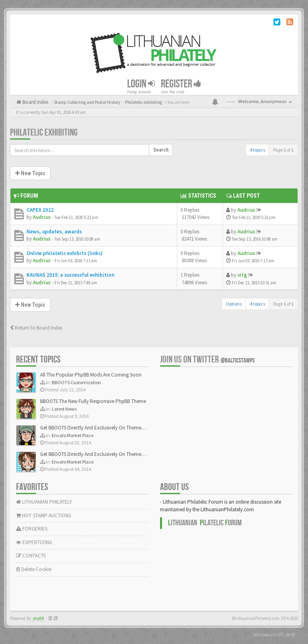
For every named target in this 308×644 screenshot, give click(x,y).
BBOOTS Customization (76, 382)
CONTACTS (31, 556)
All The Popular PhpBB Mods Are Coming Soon (91, 375)
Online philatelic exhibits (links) (65, 253)
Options (234, 304)
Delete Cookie (34, 569)
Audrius (42, 217)
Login (141, 84)
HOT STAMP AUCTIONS (44, 515)
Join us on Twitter (207, 359)
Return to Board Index (36, 328)
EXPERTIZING (34, 542)
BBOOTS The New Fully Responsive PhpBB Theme (93, 401)
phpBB (38, 619)
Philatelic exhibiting (44, 133)
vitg (242, 275)
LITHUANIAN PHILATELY (44, 502)
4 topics (257, 150)
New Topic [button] (30, 173)
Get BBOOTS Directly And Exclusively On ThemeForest (97, 428)
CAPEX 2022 (40, 210)
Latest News (64, 409)
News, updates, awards (54, 232)
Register (181, 84)
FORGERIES (32, 529)
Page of (283, 150)
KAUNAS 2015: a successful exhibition (70, 275)
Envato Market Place (73, 435)
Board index (35, 102)
